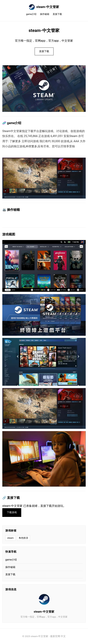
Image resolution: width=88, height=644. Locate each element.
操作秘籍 (45, 14)
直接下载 (57, 14)
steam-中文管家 (44, 7)
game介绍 (31, 14)
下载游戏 (12, 512)
